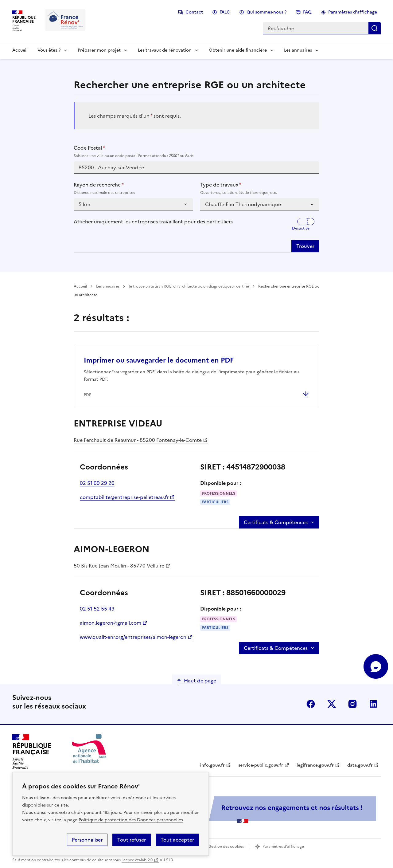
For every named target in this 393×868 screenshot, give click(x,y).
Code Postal (196, 151)
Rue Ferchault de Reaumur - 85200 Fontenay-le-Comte (138, 440)
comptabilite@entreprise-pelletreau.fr (124, 497)
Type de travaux (260, 188)
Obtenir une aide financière (238, 50)
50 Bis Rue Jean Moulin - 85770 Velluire (119, 566)
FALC (225, 12)
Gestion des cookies (226, 846)
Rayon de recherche (133, 188)
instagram (352, 704)
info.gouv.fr (212, 765)
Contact (194, 12)
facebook (311, 704)
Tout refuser (132, 840)
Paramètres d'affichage (353, 12)
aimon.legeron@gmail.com (111, 623)
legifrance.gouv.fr (315, 765)
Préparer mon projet (99, 50)
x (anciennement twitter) (332, 704)
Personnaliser (87, 840)
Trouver (305, 246)
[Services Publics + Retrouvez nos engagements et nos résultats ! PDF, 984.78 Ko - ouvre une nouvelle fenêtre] (243, 809)
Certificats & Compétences (276, 522)
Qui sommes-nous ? (267, 12)
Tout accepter (177, 840)
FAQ (307, 12)
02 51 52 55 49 (97, 609)
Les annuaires (298, 50)
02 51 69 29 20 (97, 483)
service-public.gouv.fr (261, 765)
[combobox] (196, 167)
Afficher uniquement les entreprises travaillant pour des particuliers (153, 222)
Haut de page (200, 681)
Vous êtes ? (49, 50)
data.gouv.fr (360, 765)
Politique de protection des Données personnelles (131, 820)
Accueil (20, 50)
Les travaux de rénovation (165, 50)
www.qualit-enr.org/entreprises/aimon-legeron (133, 637)
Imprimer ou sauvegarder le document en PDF (159, 360)
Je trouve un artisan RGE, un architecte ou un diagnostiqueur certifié (189, 286)
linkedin (373, 704)
